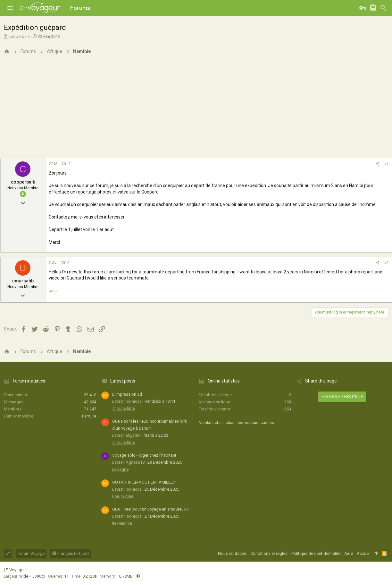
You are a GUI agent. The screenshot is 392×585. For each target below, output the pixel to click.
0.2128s (90, 576)
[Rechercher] (383, 8)
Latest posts (123, 381)
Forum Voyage (31, 553)
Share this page (342, 397)
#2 (386, 263)
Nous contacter (232, 553)
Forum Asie (123, 496)
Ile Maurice (122, 523)
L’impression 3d (127, 394)
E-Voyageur (16, 570)
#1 (386, 164)
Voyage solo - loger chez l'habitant (144, 455)
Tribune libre (124, 408)
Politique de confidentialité (316, 553)
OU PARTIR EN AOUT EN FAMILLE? (144, 482)
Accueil (364, 553)
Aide (349, 553)
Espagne (120, 469)
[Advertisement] (196, 110)
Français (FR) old (71, 553)
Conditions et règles (269, 553)
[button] (10, 8)
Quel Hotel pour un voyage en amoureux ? (150, 509)
